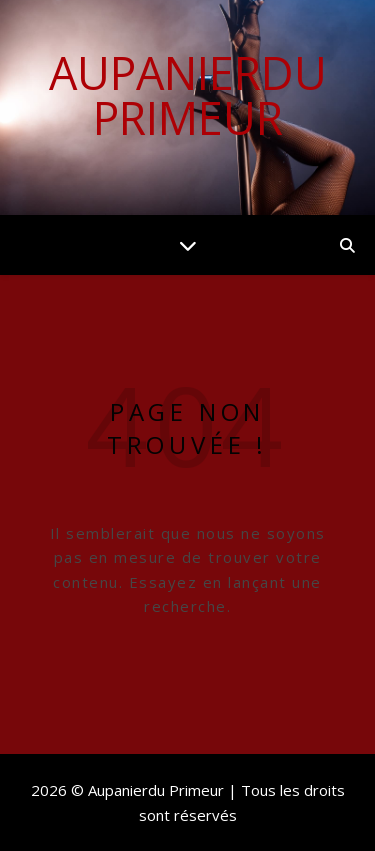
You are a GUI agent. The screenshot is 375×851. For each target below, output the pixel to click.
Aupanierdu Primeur (188, 95)
